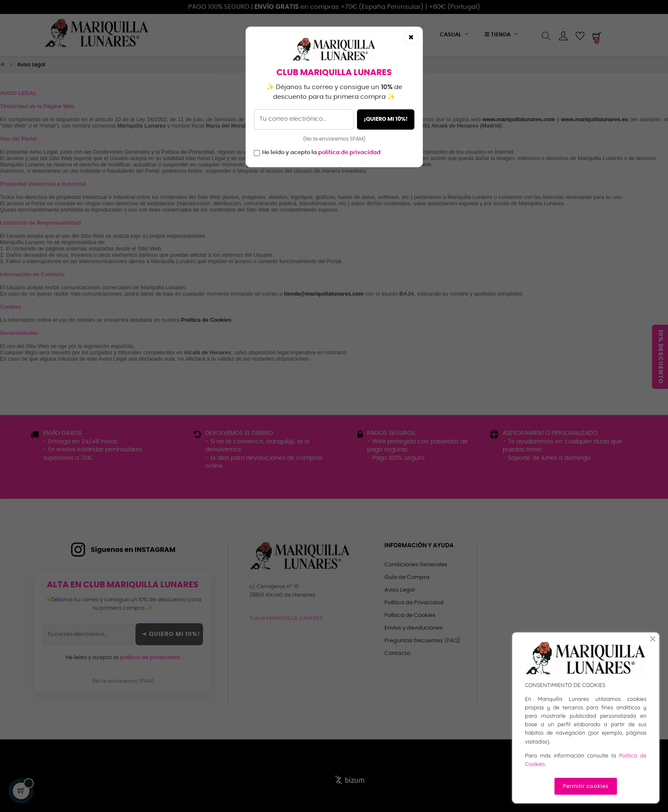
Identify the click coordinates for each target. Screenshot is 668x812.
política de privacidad (349, 153)
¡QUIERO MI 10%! (386, 119)
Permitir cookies (586, 786)
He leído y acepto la (321, 153)
